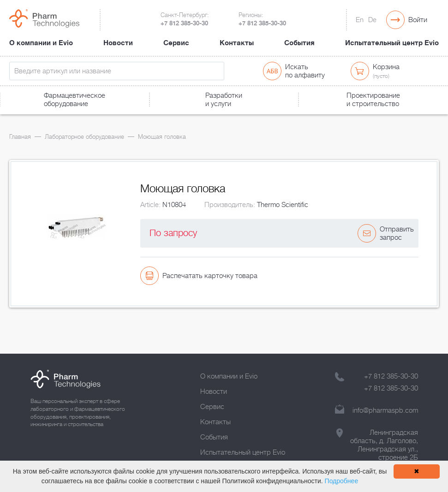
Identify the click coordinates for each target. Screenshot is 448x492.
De (372, 20)
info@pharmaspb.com (385, 410)
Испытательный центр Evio (392, 43)
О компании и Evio (41, 43)
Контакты (237, 43)
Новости (118, 43)
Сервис (176, 43)
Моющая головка (162, 137)
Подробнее (342, 481)
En (360, 20)
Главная (20, 137)
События (299, 43)
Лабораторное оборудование (84, 137)
